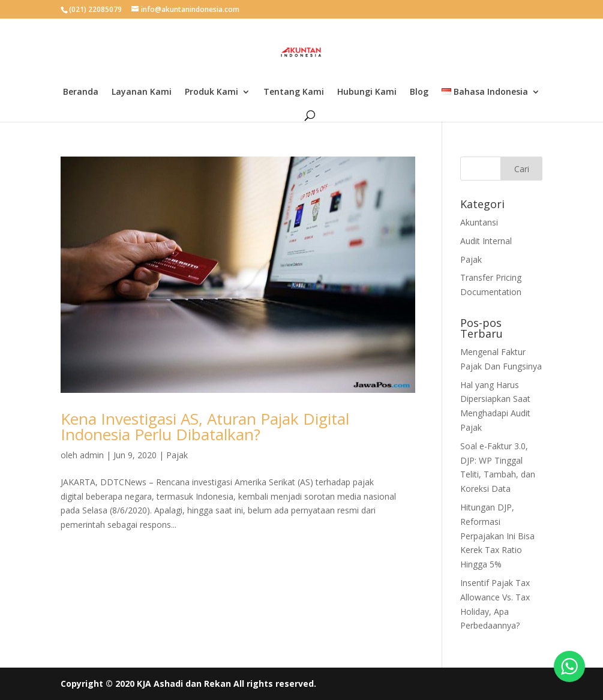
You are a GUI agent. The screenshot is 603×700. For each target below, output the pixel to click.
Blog (419, 92)
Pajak (177, 455)
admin (92, 455)
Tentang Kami (294, 92)
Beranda (81, 92)
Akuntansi (479, 222)
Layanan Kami (142, 92)
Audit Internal (486, 241)
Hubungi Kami (367, 92)
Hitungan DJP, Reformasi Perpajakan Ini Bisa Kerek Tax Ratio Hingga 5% (497, 536)
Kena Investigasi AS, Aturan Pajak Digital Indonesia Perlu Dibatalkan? (205, 426)
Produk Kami (211, 92)
